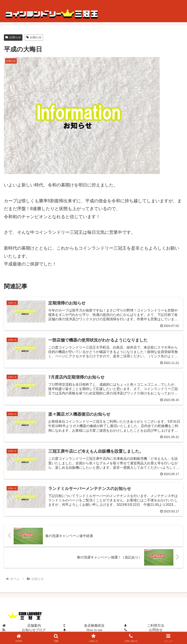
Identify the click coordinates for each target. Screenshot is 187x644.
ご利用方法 (156, 625)
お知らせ (13, 37)
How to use (95, 630)
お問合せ (156, 630)
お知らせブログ (34, 630)
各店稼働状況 (94, 625)
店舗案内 (34, 625)
